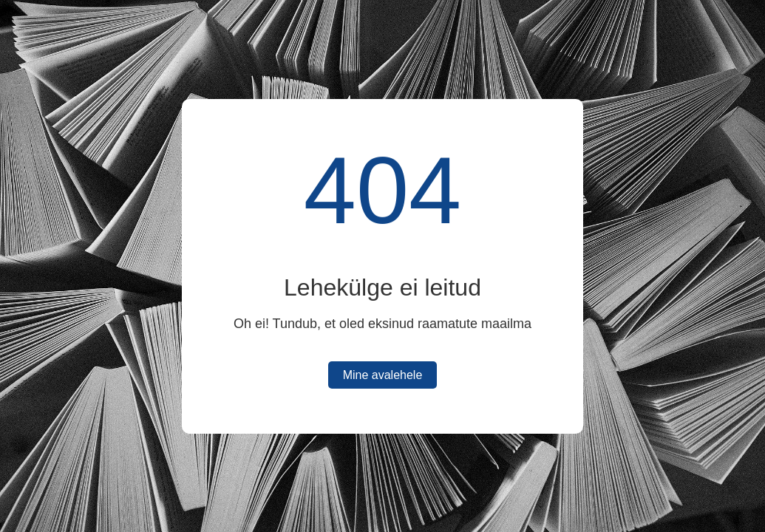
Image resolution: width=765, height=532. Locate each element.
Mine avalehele (383, 375)
